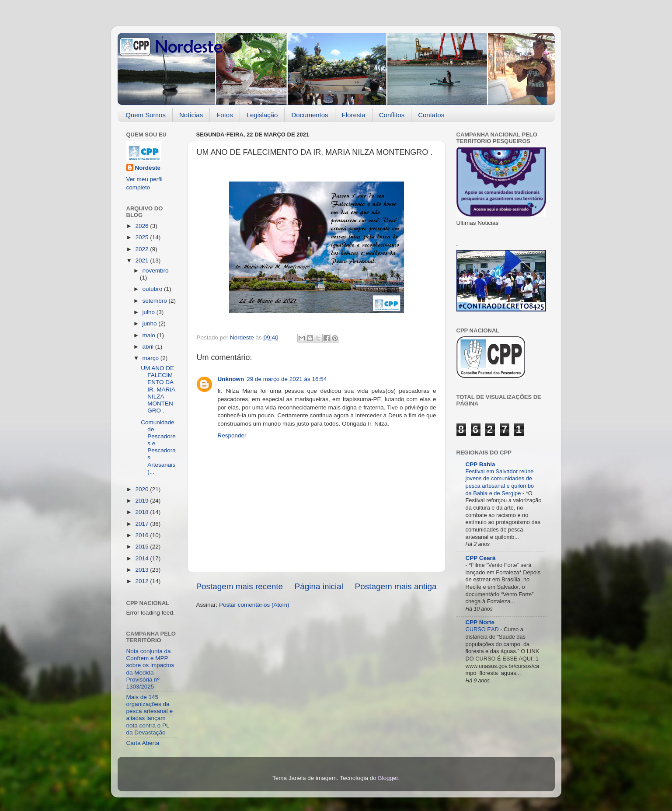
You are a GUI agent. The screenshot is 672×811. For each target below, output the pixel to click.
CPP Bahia (480, 464)
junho (151, 323)
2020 (143, 489)
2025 (143, 237)
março (151, 358)
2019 (143, 501)
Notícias (191, 115)
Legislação (262, 115)
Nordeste (148, 168)
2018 (143, 512)
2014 (143, 558)
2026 (143, 226)
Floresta (354, 115)
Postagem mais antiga (396, 586)
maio (150, 335)
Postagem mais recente (240, 586)
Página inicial (319, 586)
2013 (143, 570)
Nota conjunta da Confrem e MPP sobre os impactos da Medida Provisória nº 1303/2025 (150, 669)
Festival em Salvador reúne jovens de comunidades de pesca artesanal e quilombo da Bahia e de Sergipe (500, 482)
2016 (143, 535)
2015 (143, 547)
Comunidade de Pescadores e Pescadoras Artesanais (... (158, 447)
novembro (156, 271)
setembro (156, 301)
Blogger (388, 778)
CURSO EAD (483, 629)
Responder (232, 435)
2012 (143, 581)
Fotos (225, 115)
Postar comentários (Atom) (254, 605)
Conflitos (392, 115)
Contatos (431, 115)
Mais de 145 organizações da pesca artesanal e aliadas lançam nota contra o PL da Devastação (150, 715)
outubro (153, 289)
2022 (143, 249)
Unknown (231, 379)
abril (149, 347)
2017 (143, 524)
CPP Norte (480, 622)
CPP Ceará (481, 558)
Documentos (310, 115)
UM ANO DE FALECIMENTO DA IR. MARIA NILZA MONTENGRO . (158, 389)
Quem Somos (146, 115)
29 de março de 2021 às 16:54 (287, 379)
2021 (143, 260)
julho (150, 312)
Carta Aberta (143, 743)
